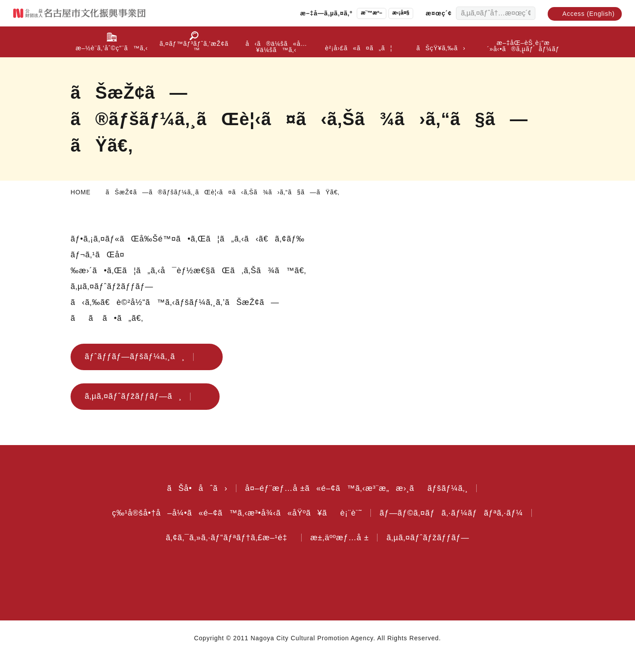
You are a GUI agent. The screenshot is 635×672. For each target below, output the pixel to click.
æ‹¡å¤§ (393, 13)
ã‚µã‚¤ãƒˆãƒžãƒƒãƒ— (435, 553)
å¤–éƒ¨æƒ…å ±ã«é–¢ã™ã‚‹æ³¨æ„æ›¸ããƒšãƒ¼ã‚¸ (357, 504)
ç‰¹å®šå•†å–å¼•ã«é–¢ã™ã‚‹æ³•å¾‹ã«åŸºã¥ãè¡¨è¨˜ (233, 529)
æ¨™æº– (361, 13)
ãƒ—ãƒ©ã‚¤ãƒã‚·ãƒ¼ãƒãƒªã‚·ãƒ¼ (453, 529)
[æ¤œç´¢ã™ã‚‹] (527, 13)
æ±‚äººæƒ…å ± (342, 553)
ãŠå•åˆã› (192, 504)
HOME (80, 192)
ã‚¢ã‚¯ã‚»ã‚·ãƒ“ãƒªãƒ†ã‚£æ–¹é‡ (225, 553)
